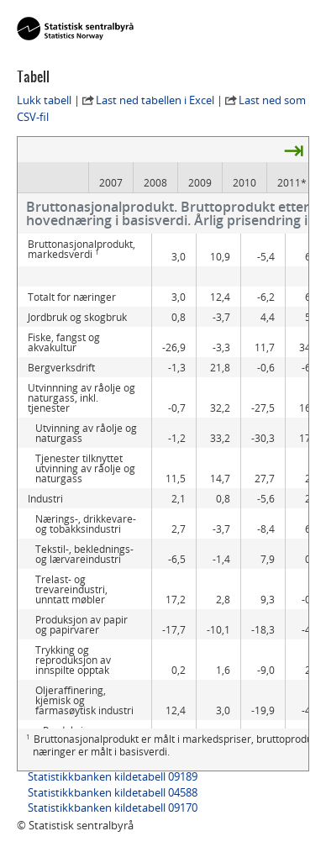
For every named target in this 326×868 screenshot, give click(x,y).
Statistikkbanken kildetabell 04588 (113, 792)
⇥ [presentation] (294, 150)
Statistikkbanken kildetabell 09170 (113, 808)
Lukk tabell (44, 100)
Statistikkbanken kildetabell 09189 (113, 776)
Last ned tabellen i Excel (155, 100)
